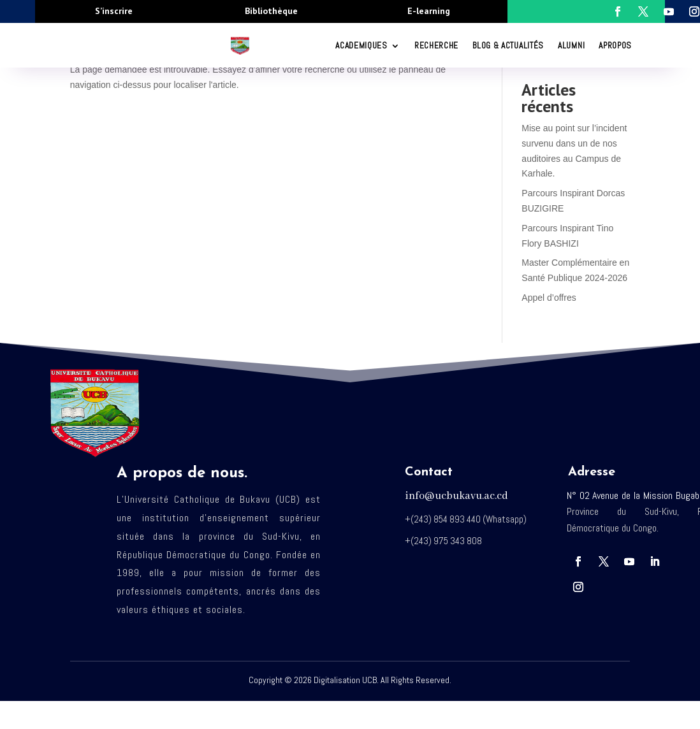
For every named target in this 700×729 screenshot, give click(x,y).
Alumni (571, 46)
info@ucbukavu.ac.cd (456, 496)
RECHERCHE (436, 46)
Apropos (615, 46)
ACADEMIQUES (361, 46)
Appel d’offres (549, 298)
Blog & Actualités (508, 46)
